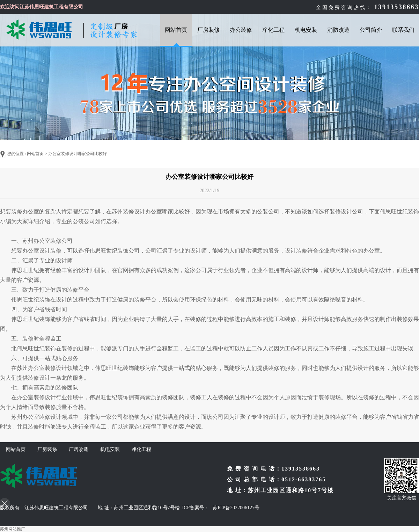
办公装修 (241, 30)
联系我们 (403, 30)
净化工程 (273, 30)
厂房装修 (208, 30)
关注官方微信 (402, 498)
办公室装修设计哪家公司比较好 (78, 154)
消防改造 (338, 30)
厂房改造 (79, 449)
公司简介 (371, 30)
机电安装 (306, 30)
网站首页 (176, 30)
